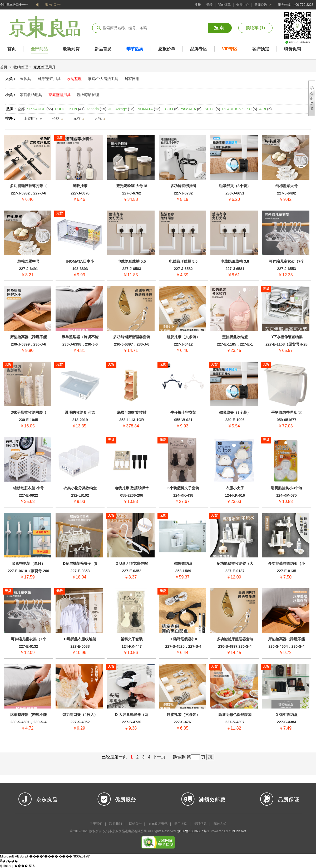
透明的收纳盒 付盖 (80, 412)
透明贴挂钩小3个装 (287, 488)
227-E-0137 (235, 571)
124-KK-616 (235, 495)
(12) (148, 109)
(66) (40, 109)
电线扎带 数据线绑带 (132, 488)
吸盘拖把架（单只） (28, 563)
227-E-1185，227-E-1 (235, 344)
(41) (70, 109)
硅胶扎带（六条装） (183, 337)
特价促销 (293, 49)
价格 (56, 118)
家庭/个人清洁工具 (103, 79)
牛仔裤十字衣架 (183, 412)
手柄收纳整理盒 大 (287, 412)
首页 (12, 49)
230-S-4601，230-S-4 (29, 722)
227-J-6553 (287, 269)
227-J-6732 (183, 193)
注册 (198, 5)
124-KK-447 (132, 646)
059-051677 (287, 420)
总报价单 (167, 49)
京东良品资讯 (158, 824)
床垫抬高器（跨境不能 (28, 337)
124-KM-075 (287, 495)
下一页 (159, 757)
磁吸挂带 (80, 186)
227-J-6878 (80, 193)
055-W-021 (183, 420)
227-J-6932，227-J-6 (28, 193)
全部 (21, 109)
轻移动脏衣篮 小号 (28, 488)
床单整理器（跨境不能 (80, 337)
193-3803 (80, 269)
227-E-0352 (132, 571)
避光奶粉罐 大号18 (132, 186)
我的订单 (224, 5)
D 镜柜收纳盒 (287, 715)
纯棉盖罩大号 (287, 186)
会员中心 (243, 5)
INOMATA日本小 (80, 261)
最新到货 (71, 49)
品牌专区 (199, 49)
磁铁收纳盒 (183, 563)
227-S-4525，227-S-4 (183, 646)
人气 (98, 118)
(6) (171, 109)
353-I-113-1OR (132, 420)
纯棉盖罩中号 (28, 261)
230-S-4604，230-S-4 (287, 646)
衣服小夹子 (235, 488)
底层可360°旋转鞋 (132, 412)
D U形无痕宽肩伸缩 (132, 563)
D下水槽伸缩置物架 (287, 337)
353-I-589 (183, 571)
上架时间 (31, 118)
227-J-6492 (287, 193)
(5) (212, 109)
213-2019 (80, 420)
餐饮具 (26, 79)
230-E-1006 (235, 420)
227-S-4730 (132, 722)
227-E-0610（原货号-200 (28, 571)
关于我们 (96, 824)
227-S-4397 (235, 722)
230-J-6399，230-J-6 (28, 344)
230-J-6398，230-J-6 (80, 344)
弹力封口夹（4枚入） (80, 715)
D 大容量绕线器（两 (132, 715)
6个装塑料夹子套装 (183, 488)
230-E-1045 (28, 420)
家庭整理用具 (60, 95)
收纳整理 (21, 67)
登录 (209, 5)
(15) (97, 109)
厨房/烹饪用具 (49, 79)
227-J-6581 (235, 269)
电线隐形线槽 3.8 (235, 261)
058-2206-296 (132, 495)
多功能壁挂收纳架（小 (287, 563)
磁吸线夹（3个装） (235, 186)
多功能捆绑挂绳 (183, 186)
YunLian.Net (237, 831)
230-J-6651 (235, 193)
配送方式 (220, 824)
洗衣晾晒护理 (88, 95)
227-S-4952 (80, 722)
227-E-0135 (286, 571)
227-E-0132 (28, 646)
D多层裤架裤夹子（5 (80, 563)
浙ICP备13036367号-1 (193, 831)
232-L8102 (80, 495)
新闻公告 (261, 5)
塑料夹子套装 (132, 639)
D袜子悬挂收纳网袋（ (28, 412)
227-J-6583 (132, 269)
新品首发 (103, 49)
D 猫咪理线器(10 (183, 639)
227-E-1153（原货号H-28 (287, 344)
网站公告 (135, 824)
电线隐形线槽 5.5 (132, 261)
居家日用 (132, 79)
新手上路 (181, 824)
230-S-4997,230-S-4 (235, 646)
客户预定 (261, 49)
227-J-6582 (183, 269)
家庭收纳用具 (31, 95)
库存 (77, 118)
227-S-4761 (183, 722)
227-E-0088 (80, 646)
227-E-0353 (80, 571)
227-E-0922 (28, 495)
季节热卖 (135, 49)
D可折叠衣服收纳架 (80, 639)
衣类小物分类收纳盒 (80, 488)
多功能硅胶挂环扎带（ (28, 186)
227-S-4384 (286, 722)
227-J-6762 (132, 193)
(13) (122, 109)
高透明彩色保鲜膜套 (235, 715)
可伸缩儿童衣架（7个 (287, 261)
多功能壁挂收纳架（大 (235, 563)
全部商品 (39, 49)
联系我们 (116, 824)
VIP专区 (230, 49)
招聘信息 (200, 824)
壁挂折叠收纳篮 (235, 337)
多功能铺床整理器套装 (132, 337)
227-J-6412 (183, 344)
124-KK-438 (183, 495)
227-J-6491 (28, 269)
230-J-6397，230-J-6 (132, 344)
